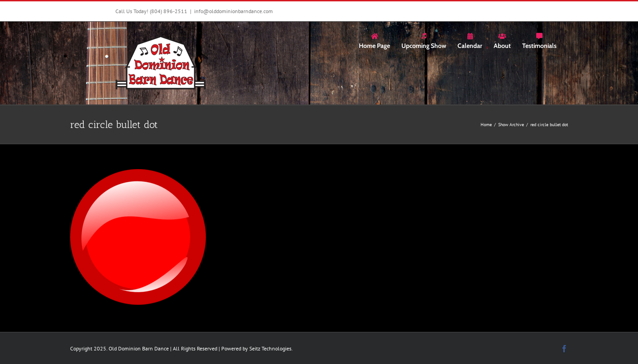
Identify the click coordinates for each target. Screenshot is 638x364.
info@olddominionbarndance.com (233, 11)
